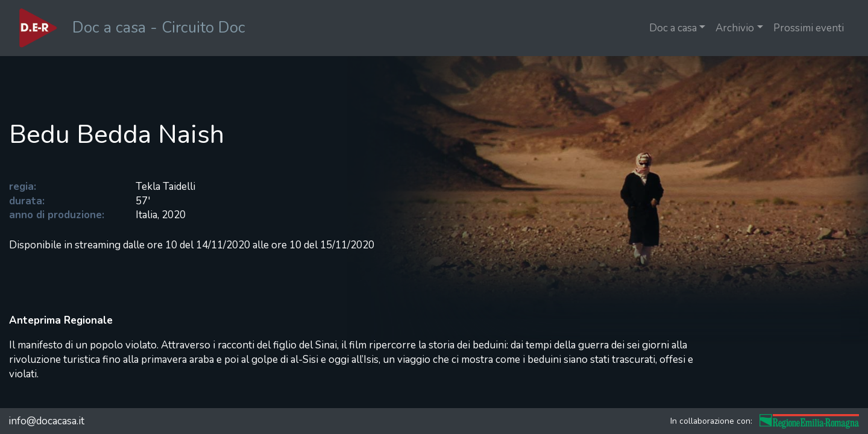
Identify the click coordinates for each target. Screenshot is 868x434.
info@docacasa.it (46, 421)
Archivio (735, 28)
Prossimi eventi (809, 28)
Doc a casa (673, 28)
